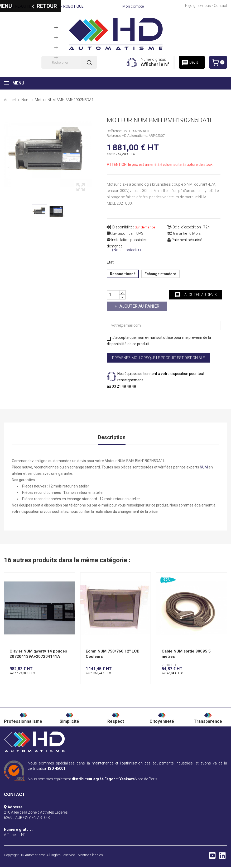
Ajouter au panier (139, 306)
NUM (204, 468)
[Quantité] (113, 295)
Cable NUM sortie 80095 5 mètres (186, 655)
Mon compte (133, 6)
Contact (220, 6)
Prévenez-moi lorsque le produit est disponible (158, 358)
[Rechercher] (69, 62)
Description (112, 438)
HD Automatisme (32, 856)
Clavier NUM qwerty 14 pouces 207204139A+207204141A (38, 655)
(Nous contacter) (126, 250)
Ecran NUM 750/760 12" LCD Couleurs (113, 655)
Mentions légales (90, 856)
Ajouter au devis (196, 295)
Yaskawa (127, 780)
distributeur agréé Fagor (93, 780)
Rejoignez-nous (198, 6)
